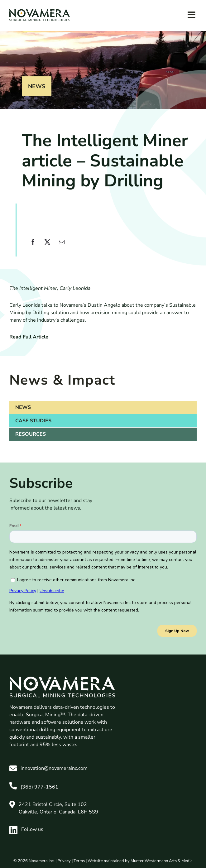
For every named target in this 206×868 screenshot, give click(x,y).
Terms (79, 861)
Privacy (64, 861)
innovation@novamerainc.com (54, 768)
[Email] (62, 246)
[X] (47, 246)
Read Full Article (29, 337)
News (37, 86)
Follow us (26, 829)
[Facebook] (33, 246)
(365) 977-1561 (39, 787)
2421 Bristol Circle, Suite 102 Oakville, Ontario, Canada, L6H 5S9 (58, 808)
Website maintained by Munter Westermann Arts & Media (140, 861)
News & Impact (62, 380)
